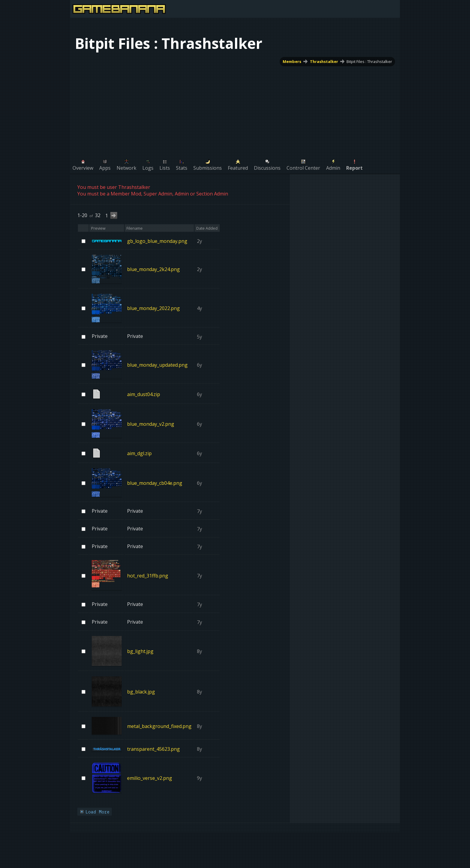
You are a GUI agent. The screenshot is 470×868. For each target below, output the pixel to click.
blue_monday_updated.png (157, 365)
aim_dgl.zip (139, 453)
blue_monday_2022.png (153, 308)
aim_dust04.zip (144, 394)
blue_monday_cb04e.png (155, 483)
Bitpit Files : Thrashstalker (369, 61)
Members (292, 61)
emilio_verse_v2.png (150, 778)
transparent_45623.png (153, 749)
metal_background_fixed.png (159, 726)
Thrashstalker (324, 61)
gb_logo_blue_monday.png (157, 241)
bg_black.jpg (141, 692)
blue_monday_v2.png (151, 424)
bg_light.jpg (140, 651)
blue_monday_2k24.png (153, 269)
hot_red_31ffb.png (148, 575)
